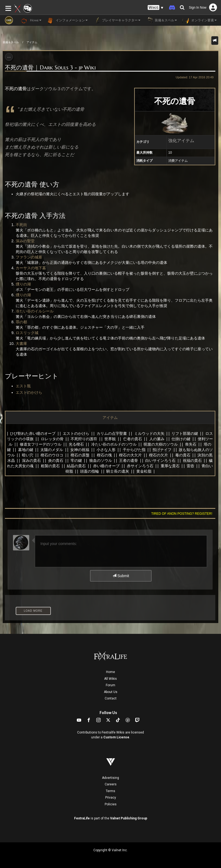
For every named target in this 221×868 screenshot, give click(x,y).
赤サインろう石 (140, 466)
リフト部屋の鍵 (185, 433)
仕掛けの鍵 (181, 439)
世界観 (110, 439)
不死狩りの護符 (84, 439)
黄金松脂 (144, 471)
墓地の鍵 (26, 450)
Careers (111, 784)
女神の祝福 (80, 450)
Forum (110, 685)
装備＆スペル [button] (161, 20)
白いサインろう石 (160, 460)
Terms (110, 791)
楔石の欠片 (159, 455)
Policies (111, 804)
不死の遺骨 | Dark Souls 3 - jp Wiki (50, 68)
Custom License (116, 737)
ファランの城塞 (29, 257)
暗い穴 (28, 455)
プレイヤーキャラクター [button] (117, 20)
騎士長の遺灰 (118, 471)
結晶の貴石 (76, 466)
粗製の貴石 (50, 466)
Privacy (111, 798)
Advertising (110, 778)
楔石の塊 (104, 455)
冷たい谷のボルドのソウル (114, 444)
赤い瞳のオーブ (106, 466)
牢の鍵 (76, 460)
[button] (156, 8)
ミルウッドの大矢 (149, 433)
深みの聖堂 (25, 241)
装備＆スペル (11, 42)
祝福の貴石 (192, 460)
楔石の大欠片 (130, 455)
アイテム (32, 42)
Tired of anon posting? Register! (182, 514)
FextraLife (82, 818)
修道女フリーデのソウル (41, 444)
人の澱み (157, 439)
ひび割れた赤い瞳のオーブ (33, 433)
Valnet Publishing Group (129, 818)
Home (110, 672)
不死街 (21, 225)
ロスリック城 (27, 333)
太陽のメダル (52, 450)
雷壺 (190, 466)
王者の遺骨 (128, 460)
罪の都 (21, 322)
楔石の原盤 (80, 455)
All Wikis (110, 679)
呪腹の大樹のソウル (161, 444)
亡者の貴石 (133, 439)
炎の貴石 (56, 460)
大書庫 (21, 344)
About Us (111, 692)
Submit (121, 576)
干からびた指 (134, 450)
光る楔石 (76, 444)
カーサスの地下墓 (31, 268)
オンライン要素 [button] (199, 20)
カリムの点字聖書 (112, 433)
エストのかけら (29, 392)
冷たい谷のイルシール (35, 311)
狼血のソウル (101, 460)
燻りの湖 (23, 284)
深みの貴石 (31, 460)
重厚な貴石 (170, 466)
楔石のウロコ (52, 455)
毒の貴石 (183, 455)
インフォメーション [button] (67, 20)
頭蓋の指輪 (90, 471)
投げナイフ (162, 450)
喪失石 (191, 444)
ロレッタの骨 (52, 439)
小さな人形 (106, 450)
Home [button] (31, 20)
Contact (111, 698)
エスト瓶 (23, 386)
